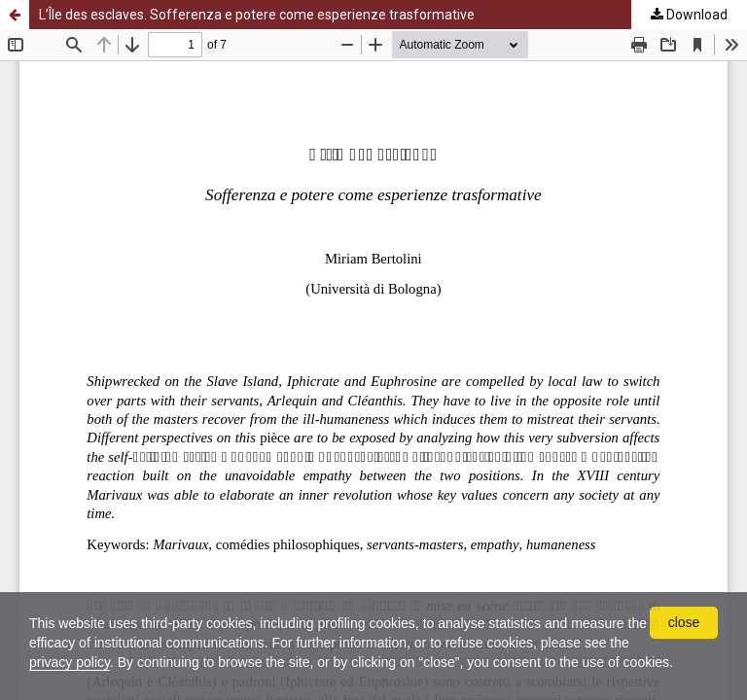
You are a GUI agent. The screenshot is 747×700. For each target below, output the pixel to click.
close (684, 622)
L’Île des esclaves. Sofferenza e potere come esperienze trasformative (257, 15)
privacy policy (70, 662)
